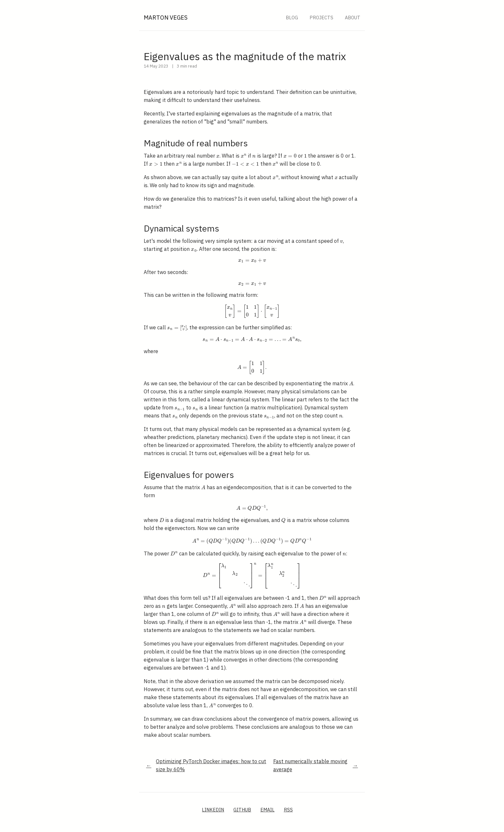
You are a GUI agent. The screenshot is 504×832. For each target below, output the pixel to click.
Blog (292, 18)
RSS (288, 810)
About (353, 18)
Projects (321, 18)
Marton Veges (166, 18)
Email (267, 810)
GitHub (242, 810)
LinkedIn (213, 810)
